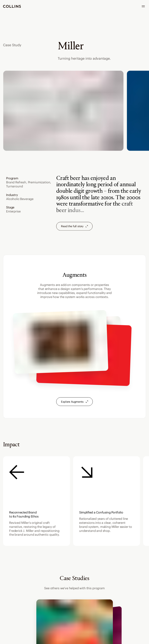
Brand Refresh (16, 183)
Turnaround (14, 187)
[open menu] (143, 6)
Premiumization (39, 183)
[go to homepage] (12, 6)
